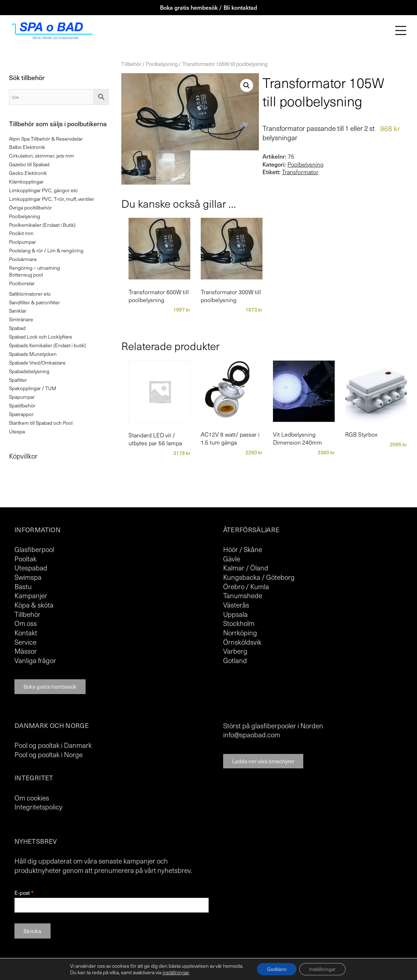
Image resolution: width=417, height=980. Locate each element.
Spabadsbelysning (29, 371)
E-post (24, 893)
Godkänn (275, 969)
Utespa (17, 431)
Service (25, 642)
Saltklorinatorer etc (30, 294)
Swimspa (28, 577)
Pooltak (25, 559)
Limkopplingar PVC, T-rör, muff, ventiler (52, 199)
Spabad (17, 328)
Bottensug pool (26, 275)
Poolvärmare (23, 259)
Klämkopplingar (26, 182)
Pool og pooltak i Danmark (53, 745)
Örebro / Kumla (246, 586)
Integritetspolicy (38, 807)
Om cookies (32, 798)
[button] (247, 85)
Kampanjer (31, 595)
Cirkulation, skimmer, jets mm (42, 156)
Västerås (236, 605)
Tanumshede (243, 595)
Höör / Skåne (243, 549)
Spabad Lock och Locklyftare (41, 337)
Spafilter (18, 380)
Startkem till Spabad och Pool (41, 423)
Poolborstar (22, 283)
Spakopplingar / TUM (33, 388)
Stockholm (239, 623)
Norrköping (240, 632)
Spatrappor (21, 414)
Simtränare (21, 319)
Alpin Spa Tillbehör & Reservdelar (46, 139)
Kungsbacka (242, 577)
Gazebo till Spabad (29, 164)
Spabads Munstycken (33, 354)
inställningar (173, 972)
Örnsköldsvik (242, 642)
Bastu (23, 586)
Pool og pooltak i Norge (49, 754)
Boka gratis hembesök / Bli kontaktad (208, 7)
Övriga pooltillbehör (31, 208)
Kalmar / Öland (246, 568)
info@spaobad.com (252, 734)
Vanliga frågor (35, 660)
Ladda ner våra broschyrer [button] (263, 761)
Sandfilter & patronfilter (34, 302)
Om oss (26, 623)
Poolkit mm (21, 233)
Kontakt (26, 632)
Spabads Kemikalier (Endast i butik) (47, 345)
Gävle (232, 559)
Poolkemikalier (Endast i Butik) (42, 225)
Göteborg (280, 577)
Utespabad (31, 568)
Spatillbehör (22, 405)
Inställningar (324, 969)
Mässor (26, 651)
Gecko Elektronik (28, 173)
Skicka (32, 931)
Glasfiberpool (34, 549)
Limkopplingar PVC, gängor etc (43, 190)
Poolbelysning (162, 64)
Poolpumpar (23, 242)
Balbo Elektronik (27, 147)
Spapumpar (22, 397)
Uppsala (235, 614)
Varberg (235, 651)
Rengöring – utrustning (34, 268)
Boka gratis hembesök (50, 687)
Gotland (235, 660)
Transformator (300, 172)
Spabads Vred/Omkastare (37, 363)
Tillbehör (131, 64)
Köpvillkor (23, 456)
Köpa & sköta (34, 605)
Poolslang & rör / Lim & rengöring (46, 250)
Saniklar (18, 311)
